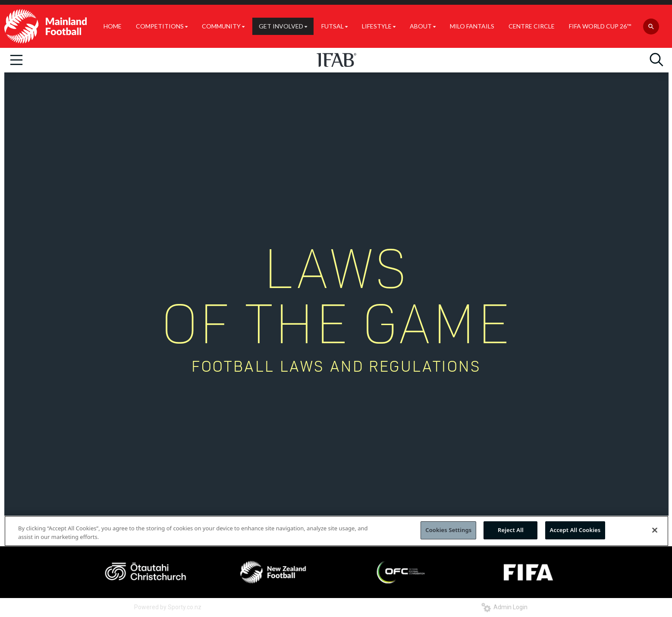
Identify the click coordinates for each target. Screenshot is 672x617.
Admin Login (504, 607)
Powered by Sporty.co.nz (168, 607)
